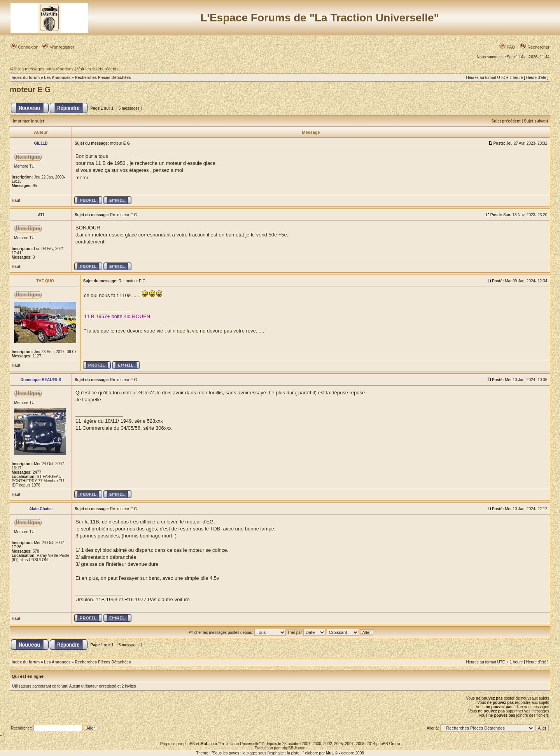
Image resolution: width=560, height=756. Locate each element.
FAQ (507, 47)
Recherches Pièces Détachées (103, 78)
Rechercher (535, 47)
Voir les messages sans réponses (42, 69)
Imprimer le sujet (29, 121)
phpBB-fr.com (294, 748)
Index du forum (26, 78)
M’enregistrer (58, 47)
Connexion (24, 47)
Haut (16, 200)
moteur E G (30, 89)
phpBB (189, 744)
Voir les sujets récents (98, 69)
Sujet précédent (506, 121)
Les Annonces (57, 78)
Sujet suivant (536, 121)
